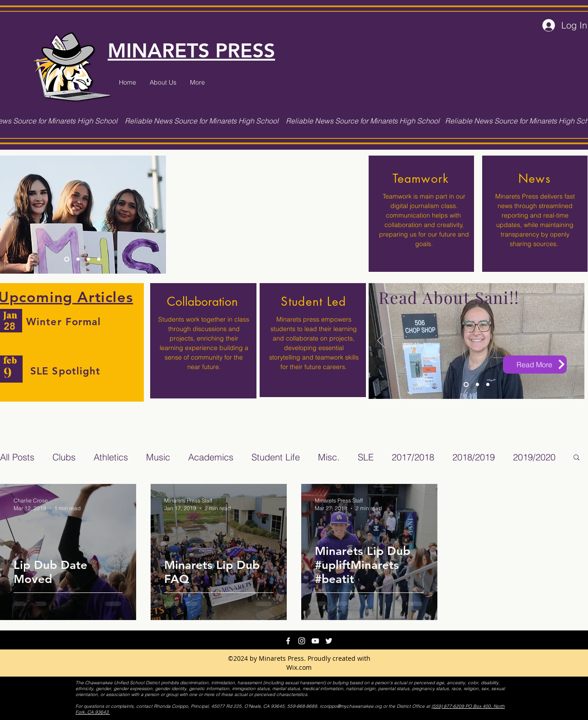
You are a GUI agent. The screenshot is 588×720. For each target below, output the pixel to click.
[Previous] (11, 214)
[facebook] (288, 641)
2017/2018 (413, 457)
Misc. (329, 457)
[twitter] (329, 641)
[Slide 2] (78, 259)
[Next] (153, 214)
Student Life (276, 457)
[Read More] (535, 365)
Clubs (64, 457)
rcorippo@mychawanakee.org (351, 706)
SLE (366, 457)
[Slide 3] (67, 259)
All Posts (17, 457)
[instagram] (302, 641)
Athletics (111, 457)
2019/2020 (534, 457)
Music (158, 457)
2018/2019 (474, 457)
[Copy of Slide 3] (99, 259)
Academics (211, 457)
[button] (576, 458)
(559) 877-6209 (448, 706)
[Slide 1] (88, 259)
